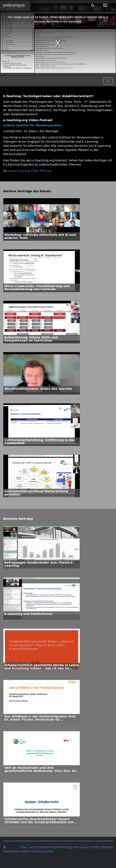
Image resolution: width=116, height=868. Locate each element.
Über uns (27, 847)
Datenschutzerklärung (54, 847)
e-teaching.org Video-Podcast (30, 171)
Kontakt (107, 847)
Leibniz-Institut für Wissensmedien (32, 125)
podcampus (14, 5)
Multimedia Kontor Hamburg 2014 (28, 851)
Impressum (81, 847)
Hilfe (96, 847)
